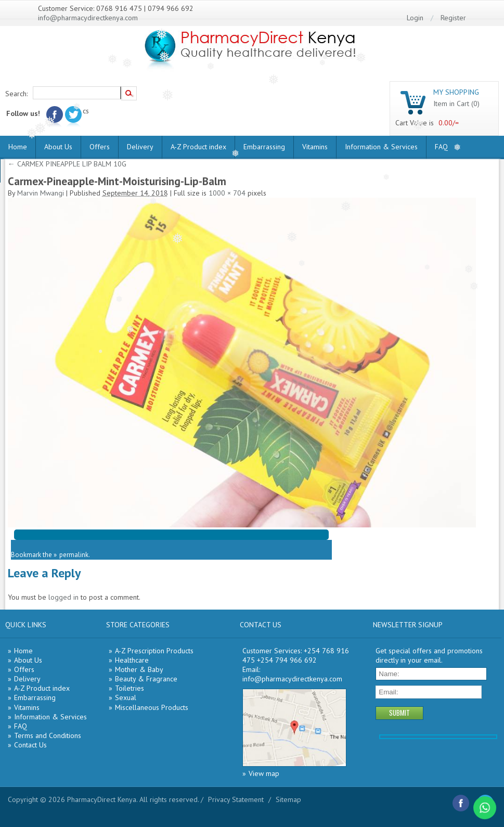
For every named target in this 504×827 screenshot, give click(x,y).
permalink (74, 555)
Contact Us (30, 745)
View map (264, 773)
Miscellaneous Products (152, 707)
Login (415, 18)
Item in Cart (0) (456, 104)
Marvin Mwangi (41, 193)
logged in (63, 597)
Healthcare (132, 660)
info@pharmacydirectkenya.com (88, 18)
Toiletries (130, 688)
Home (18, 147)
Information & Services (381, 147)
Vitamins (315, 147)
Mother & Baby (139, 669)
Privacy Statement (236, 799)
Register (453, 18)
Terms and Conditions (48, 735)
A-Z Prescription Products (154, 651)
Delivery (140, 147)
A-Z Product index (198, 147)
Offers (100, 147)
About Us (58, 147)
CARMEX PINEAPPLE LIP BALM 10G (67, 164)
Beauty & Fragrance (146, 679)
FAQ (441, 147)
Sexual (126, 697)
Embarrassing (264, 147)
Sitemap (288, 799)
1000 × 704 (227, 193)
